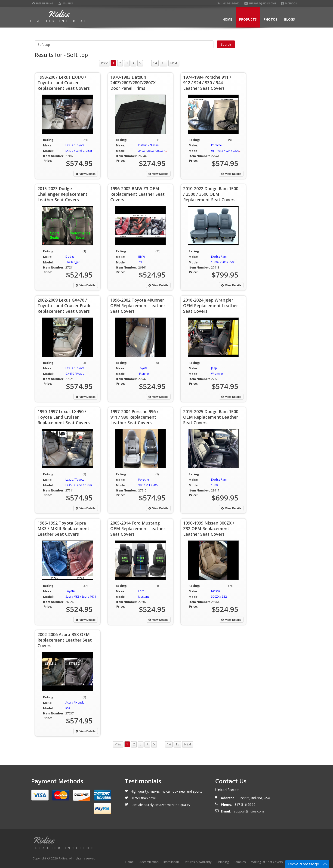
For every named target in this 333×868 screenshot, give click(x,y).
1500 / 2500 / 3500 (223, 262)
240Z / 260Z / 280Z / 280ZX (156, 151)
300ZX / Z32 (219, 597)
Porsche (216, 145)
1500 (214, 485)
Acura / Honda (75, 703)
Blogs (290, 19)
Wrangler (217, 374)
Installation (171, 862)
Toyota (143, 368)
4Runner (144, 374)
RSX (68, 708)
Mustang (144, 597)
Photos (270, 19)
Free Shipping (42, 3)
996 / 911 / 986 (148, 485)
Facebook (290, 3)
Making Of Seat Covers (267, 862)
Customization (149, 862)
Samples (65, 3)
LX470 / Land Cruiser (79, 151)
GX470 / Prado (75, 374)
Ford (141, 591)
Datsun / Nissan (148, 145)
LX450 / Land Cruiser (79, 485)
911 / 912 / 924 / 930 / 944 (228, 151)
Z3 (140, 262)
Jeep (214, 368)
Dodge (70, 257)
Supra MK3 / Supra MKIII (81, 597)
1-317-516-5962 (230, 3)
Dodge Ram (219, 257)
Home (227, 19)
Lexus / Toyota (75, 145)
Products (248, 19)
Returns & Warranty (198, 862)
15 (163, 63)
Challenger (72, 262)
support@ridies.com (262, 3)
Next (174, 63)
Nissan (216, 591)
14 (155, 63)
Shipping (223, 862)
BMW (142, 257)
